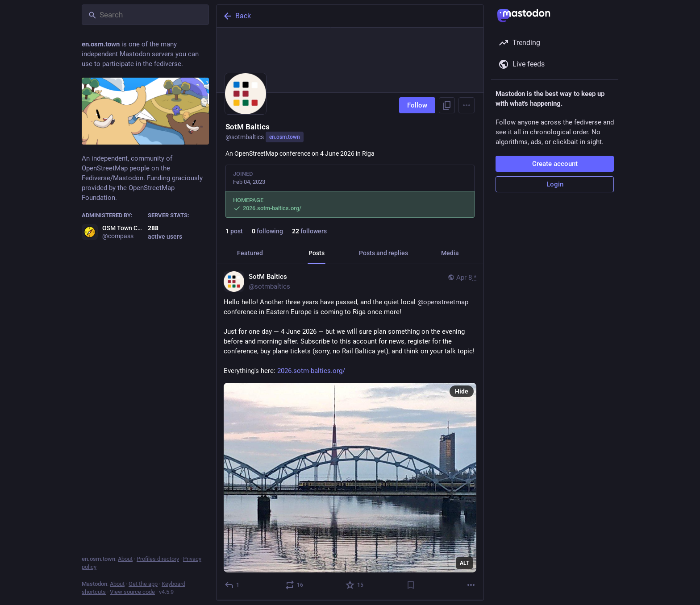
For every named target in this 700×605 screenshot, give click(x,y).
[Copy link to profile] (447, 105)
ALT (465, 563)
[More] (471, 585)
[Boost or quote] (295, 585)
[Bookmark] (411, 585)
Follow (417, 105)
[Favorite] (355, 585)
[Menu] (467, 105)
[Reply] (232, 585)
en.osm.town (285, 137)
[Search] (145, 15)
